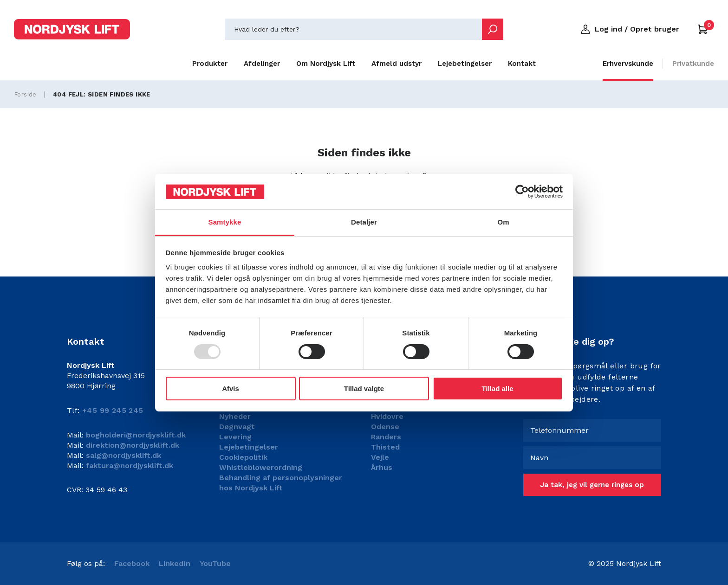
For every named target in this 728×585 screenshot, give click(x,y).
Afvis (231, 389)
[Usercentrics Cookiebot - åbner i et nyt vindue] (522, 192)
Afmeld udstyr (396, 64)
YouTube (215, 563)
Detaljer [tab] (364, 222)
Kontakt (522, 64)
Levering (235, 437)
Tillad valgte (364, 389)
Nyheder (235, 416)
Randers (386, 437)
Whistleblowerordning (261, 467)
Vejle (380, 457)
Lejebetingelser (465, 64)
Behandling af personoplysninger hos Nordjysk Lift (281, 483)
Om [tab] (503, 222)
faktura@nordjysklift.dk (128, 466)
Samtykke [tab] (225, 222)
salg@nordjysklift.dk (122, 455)
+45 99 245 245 (113, 410)
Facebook (132, 563)
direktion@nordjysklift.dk (131, 445)
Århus (382, 467)
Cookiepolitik (243, 457)
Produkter (210, 64)
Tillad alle (497, 389)
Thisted (385, 447)
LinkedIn (175, 563)
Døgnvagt (237, 427)
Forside (25, 94)
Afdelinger (262, 64)
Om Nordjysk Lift (326, 64)
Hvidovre (387, 416)
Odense (385, 427)
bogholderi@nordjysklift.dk (135, 435)
